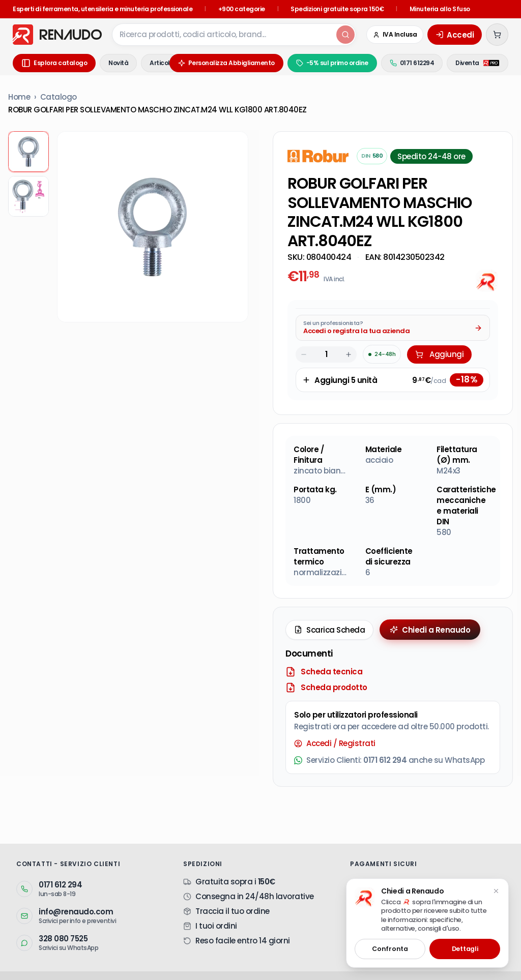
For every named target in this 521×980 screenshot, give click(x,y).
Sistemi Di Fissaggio (297, 959)
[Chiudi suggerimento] (496, 891)
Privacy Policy (142, 972)
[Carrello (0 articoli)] (497, 35)
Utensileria (239, 959)
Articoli (160, 63)
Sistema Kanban (148, 958)
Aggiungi (439, 358)
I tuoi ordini (216, 877)
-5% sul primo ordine (332, 63)
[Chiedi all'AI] (487, 281)
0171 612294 (412, 63)
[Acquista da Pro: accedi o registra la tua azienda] (393, 332)
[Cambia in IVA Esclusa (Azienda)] (395, 35)
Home (19, 97)
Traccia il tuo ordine (233, 862)
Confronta (390, 949)
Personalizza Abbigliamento (226, 63)
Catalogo (59, 97)
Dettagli (465, 949)
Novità (118, 63)
